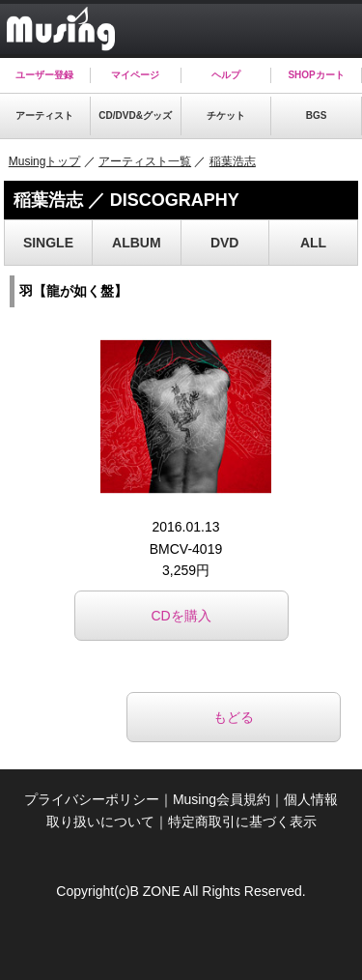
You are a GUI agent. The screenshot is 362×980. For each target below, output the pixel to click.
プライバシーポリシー (92, 799)
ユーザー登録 (44, 75)
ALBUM (137, 243)
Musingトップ (45, 161)
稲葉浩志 (233, 161)
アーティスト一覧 (145, 161)
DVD (225, 243)
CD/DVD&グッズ (135, 115)
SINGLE (48, 243)
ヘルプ (226, 75)
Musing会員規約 (222, 799)
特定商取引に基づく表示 (242, 821)
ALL (313, 243)
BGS (317, 115)
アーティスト (44, 115)
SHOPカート (316, 75)
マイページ (135, 75)
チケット (226, 115)
